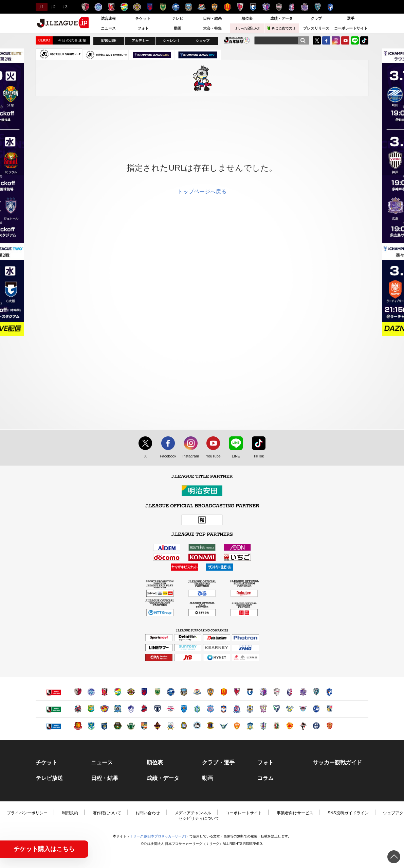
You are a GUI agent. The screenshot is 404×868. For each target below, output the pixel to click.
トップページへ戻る (202, 192)
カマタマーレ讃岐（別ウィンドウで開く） (250, 726)
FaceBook (326, 40)
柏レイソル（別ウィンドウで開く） (131, 692)
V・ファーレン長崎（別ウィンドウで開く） (329, 692)
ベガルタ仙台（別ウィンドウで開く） (104, 709)
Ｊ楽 (247, 28)
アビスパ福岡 (318, 7)
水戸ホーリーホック (98, 7)
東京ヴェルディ (163, 7)
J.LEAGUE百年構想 (237, 40)
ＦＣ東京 (150, 7)
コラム (265, 778)
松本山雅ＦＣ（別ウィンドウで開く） (131, 726)
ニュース (108, 28)
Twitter (317, 40)
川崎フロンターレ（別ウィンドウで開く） (184, 692)
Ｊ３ (64, 7)
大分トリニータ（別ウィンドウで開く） (316, 709)
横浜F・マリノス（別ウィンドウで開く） (197, 692)
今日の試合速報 (72, 40)
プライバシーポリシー (27, 813)
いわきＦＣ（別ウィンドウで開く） (144, 709)
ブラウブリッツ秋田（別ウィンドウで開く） (118, 709)
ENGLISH (109, 41)
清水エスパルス (214, 7)
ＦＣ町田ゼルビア (176, 7)
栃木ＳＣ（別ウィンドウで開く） (91, 726)
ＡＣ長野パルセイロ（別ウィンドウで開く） (144, 726)
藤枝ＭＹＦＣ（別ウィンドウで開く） (263, 709)
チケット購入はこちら (44, 849)
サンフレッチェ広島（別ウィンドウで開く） (303, 692)
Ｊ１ (41, 7)
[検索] (303, 40)
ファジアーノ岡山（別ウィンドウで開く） (290, 692)
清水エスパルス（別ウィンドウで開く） (210, 692)
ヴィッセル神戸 (279, 7)
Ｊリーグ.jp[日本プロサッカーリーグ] (158, 836)
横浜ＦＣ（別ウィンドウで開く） (184, 709)
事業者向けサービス (295, 813)
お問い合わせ (148, 813)
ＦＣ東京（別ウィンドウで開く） (144, 692)
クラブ (316, 18)
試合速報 (108, 18)
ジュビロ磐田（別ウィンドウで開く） (250, 709)
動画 (178, 28)
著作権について (107, 813)
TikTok (364, 40)
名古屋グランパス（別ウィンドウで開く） (224, 692)
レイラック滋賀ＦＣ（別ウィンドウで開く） (184, 726)
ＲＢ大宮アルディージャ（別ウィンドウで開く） (171, 709)
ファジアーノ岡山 (292, 7)
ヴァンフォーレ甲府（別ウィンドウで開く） (210, 709)
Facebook (167, 456)
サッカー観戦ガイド (337, 763)
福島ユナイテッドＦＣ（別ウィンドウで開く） (78, 726)
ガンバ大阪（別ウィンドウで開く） (250, 692)
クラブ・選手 (218, 763)
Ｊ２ (52, 7)
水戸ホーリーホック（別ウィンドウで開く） (91, 692)
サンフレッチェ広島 (305, 7)
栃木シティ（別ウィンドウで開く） (157, 709)
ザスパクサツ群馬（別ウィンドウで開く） (104, 726)
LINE (355, 40)
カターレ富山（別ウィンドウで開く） (237, 709)
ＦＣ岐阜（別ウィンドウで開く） (171, 726)
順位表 (247, 18)
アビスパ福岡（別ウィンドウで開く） (316, 692)
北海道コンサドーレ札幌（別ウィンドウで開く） (78, 709)
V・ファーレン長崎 (330, 7)
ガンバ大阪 (253, 7)
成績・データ (281, 18)
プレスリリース (316, 28)
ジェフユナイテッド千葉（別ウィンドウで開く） (118, 692)
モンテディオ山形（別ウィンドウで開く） (131, 709)
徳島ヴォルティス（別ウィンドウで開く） (277, 709)
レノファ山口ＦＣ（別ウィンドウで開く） (237, 726)
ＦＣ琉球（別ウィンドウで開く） (329, 726)
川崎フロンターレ (189, 7)
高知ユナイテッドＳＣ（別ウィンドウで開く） (277, 726)
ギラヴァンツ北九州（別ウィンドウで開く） (290, 726)
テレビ (178, 18)
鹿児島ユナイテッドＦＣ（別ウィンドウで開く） (316, 726)
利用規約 (70, 813)
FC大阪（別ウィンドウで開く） (197, 726)
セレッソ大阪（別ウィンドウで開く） (263, 692)
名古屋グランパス (227, 7)
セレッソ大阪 (266, 7)
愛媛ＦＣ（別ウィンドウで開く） (263, 726)
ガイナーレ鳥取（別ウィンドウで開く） (224, 726)
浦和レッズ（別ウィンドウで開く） (104, 692)
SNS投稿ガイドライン (348, 813)
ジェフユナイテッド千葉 (124, 7)
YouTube (345, 40)
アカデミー (140, 41)
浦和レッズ (111, 7)
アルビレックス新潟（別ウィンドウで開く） (224, 709)
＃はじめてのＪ (282, 28)
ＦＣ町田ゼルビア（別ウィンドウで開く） (171, 692)
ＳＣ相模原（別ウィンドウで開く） (118, 726)
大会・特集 (212, 28)
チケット (143, 18)
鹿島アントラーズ (85, 7)
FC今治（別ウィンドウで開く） (290, 709)
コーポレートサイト (351, 28)
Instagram (336, 40)
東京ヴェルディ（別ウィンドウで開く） (157, 692)
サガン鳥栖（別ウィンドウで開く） (303, 709)
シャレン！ (171, 41)
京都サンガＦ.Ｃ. (240, 7)
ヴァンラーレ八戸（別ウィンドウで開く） (91, 709)
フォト (143, 28)
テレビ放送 (49, 778)
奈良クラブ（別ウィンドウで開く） (210, 726)
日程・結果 (212, 18)
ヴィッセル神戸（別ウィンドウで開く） (277, 692)
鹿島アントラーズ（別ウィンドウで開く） (78, 692)
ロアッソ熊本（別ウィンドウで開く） (303, 726)
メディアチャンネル (193, 813)
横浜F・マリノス (201, 7)
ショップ (203, 41)
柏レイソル (137, 7)
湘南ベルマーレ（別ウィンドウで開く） (197, 709)
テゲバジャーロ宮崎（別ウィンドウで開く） (329, 709)
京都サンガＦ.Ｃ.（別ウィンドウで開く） (237, 692)
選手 (351, 18)
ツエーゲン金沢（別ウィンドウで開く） (157, 726)
